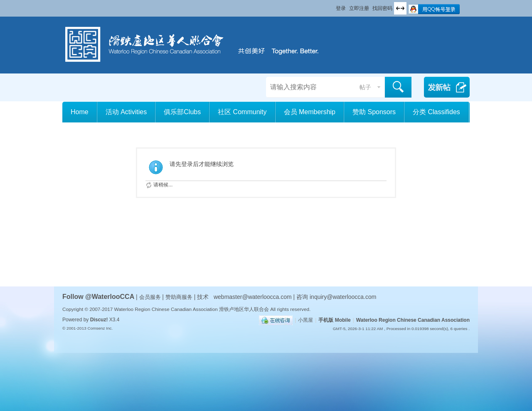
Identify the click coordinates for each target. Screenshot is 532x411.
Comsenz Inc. (100, 328)
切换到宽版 (400, 8)
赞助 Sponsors (374, 112)
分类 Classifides (436, 112)
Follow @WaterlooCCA (98, 297)
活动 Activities (126, 112)
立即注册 (359, 8)
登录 (341, 8)
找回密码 (382, 8)
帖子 (365, 87)
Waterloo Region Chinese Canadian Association (413, 320)
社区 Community (242, 112)
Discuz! (99, 320)
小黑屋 (305, 320)
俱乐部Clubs (182, 112)
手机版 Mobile (334, 320)
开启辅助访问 (332, 6)
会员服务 (151, 297)
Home (80, 112)
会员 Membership (310, 112)
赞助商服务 (179, 297)
